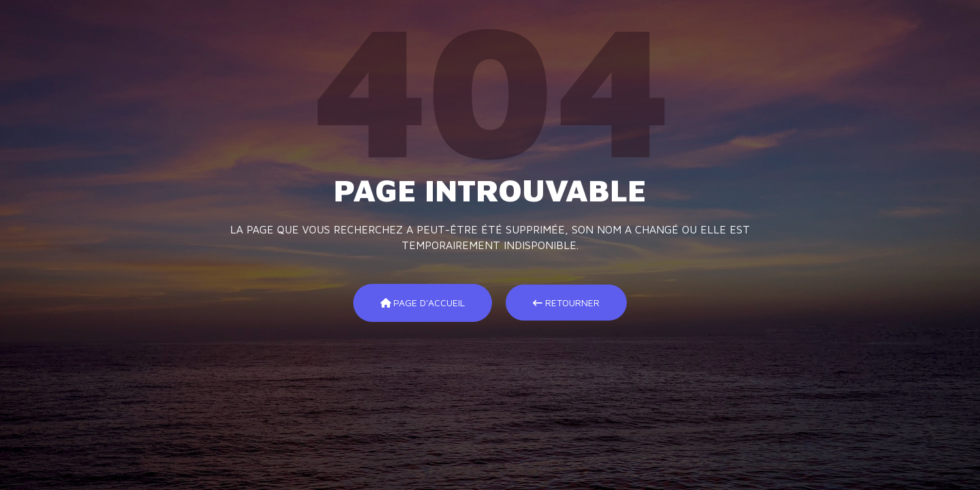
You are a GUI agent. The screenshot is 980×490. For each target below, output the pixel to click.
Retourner (566, 303)
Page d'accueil (423, 303)
